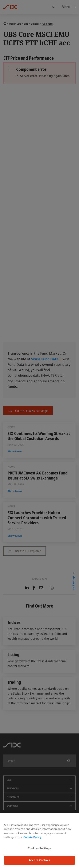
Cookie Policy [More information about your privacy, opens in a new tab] (32, 837)
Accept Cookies (39, 860)
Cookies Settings (39, 848)
